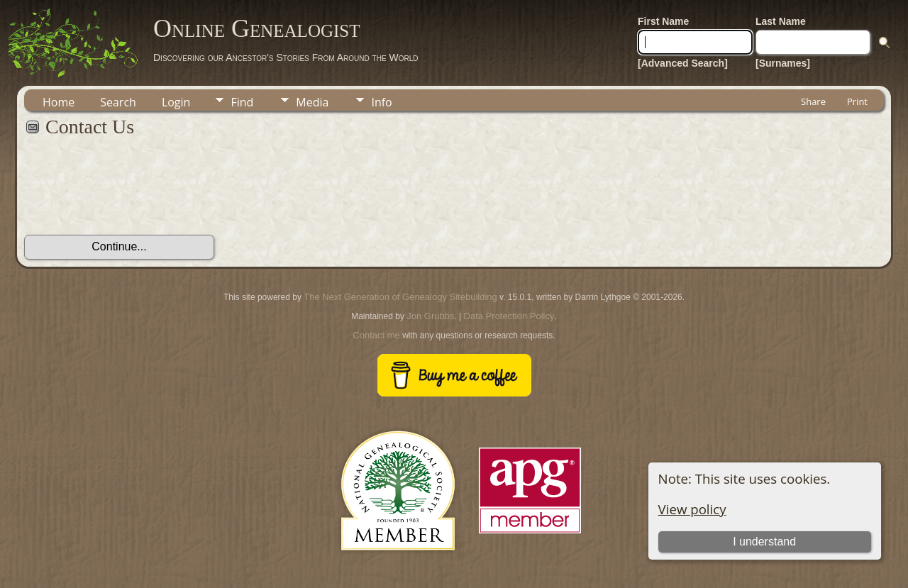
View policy (692, 509)
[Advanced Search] (683, 63)
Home (59, 102)
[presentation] (132, 194)
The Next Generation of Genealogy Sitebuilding (400, 297)
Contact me (376, 335)
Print (857, 101)
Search (118, 102)
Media (312, 102)
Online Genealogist (257, 28)
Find (242, 102)
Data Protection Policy (509, 316)
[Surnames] (783, 63)
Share (813, 101)
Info (381, 102)
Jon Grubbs (430, 316)
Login (176, 102)
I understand (764, 542)
